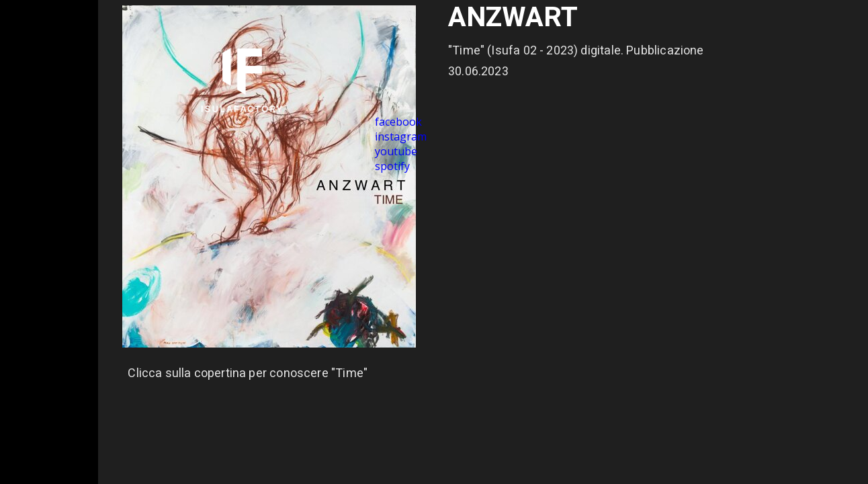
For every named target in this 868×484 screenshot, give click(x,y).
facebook (398, 122)
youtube (396, 151)
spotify (392, 166)
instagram (401, 136)
